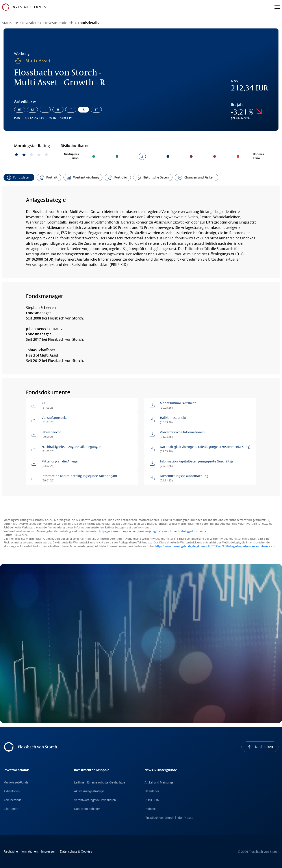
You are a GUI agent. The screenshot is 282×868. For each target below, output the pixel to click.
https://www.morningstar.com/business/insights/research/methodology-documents (152, 531)
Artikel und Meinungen (160, 782)
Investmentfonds (59, 23)
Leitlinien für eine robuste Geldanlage (100, 782)
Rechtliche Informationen (21, 851)
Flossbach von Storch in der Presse (169, 818)
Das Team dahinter (87, 809)
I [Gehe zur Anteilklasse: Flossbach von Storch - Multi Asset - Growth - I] (45, 110)
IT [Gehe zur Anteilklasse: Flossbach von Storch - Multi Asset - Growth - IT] (71, 110)
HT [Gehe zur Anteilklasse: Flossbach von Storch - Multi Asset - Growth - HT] (20, 110)
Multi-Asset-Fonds (16, 782)
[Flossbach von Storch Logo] (6, 7)
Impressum (49, 851)
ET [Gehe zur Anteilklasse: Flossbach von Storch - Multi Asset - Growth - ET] (96, 110)
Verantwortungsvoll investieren (95, 800)
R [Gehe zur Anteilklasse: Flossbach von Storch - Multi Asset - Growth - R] (84, 110)
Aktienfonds (12, 791)
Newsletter (152, 791)
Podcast (150, 809)
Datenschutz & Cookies (76, 851)
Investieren (32, 23)
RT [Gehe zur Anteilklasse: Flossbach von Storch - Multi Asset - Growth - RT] (32, 110)
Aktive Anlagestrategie (89, 791)
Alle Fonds (11, 809)
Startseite (10, 23)
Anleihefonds (12, 800)
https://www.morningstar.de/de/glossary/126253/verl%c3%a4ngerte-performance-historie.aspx (215, 546)
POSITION (152, 800)
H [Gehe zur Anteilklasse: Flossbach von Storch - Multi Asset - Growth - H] (58, 110)
